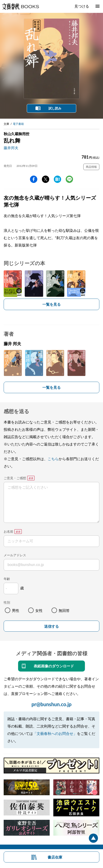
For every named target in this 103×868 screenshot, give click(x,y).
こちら (53, 459)
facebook (34, 179)
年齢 (7, 579)
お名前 (8, 531)
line (69, 179)
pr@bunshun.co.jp (51, 704)
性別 (7, 602)
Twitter (46, 179)
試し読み (55, 108)
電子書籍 (18, 124)
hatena (57, 179)
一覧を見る (51, 304)
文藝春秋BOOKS (20, 6)
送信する (51, 626)
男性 (16, 610)
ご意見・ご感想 (15, 478)
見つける (82, 6)
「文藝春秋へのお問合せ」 (55, 733)
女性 (39, 610)
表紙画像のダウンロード (54, 666)
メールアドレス (15, 555)
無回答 (64, 610)
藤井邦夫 (11, 148)
